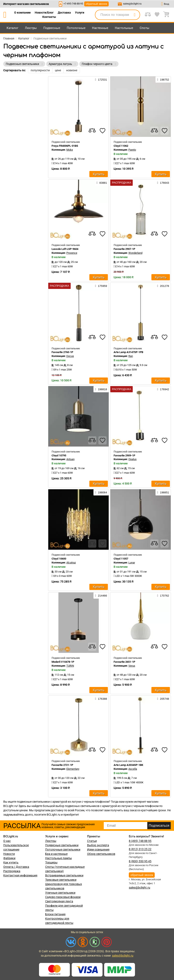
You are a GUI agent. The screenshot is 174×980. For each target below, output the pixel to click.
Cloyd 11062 (121, 146)
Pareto (132, 150)
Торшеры (51, 862)
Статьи (92, 841)
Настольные (124, 28)
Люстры (31, 28)
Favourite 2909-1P (124, 455)
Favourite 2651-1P (124, 662)
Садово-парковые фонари (63, 897)
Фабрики (9, 858)
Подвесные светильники (62, 845)
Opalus (133, 459)
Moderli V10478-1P (63, 662)
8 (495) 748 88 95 (140, 841)
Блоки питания (55, 914)
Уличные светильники (60, 893)
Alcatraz (71, 563)
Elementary (73, 769)
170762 (163, 596)
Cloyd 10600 (59, 559)
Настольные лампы (59, 858)
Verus (132, 666)
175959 (101, 286)
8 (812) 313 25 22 (140, 849)
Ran (131, 356)
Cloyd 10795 (59, 455)
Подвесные (52, 28)
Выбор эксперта (98, 845)
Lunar (132, 563)
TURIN (70, 666)
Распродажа (12, 871)
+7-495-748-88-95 (73, 4)
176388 (101, 699)
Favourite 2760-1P (62, 352)
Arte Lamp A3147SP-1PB (128, 352)
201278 (163, 286)
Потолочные (76, 28)
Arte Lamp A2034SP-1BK (128, 765)
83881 (102, 183)
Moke (70, 150)
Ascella (133, 769)
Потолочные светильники (63, 850)
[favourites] (103, 131)
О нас (7, 841)
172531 (101, 80)
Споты (145, 28)
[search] (135, 15)
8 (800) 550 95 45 (140, 861)
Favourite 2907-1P (124, 249)
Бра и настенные (56, 854)
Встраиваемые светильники (64, 875)
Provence (72, 253)
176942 (163, 389)
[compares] (92, 131)
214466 (101, 596)
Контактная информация (20, 875)
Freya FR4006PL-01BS (65, 146)
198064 (101, 492)
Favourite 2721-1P (62, 765)
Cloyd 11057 (121, 559)
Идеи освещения (98, 850)
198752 (163, 80)
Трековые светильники (61, 880)
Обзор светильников (101, 854)
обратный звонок (96, 4)
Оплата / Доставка (16, 867)
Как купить (11, 862)
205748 (163, 699)
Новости (9, 854)
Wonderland (135, 253)
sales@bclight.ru (132, 4)
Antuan (70, 459)
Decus (70, 356)
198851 (163, 492)
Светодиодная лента (59, 901)
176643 (163, 183)
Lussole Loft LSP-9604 (65, 249)
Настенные (100, 28)
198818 (101, 389)
